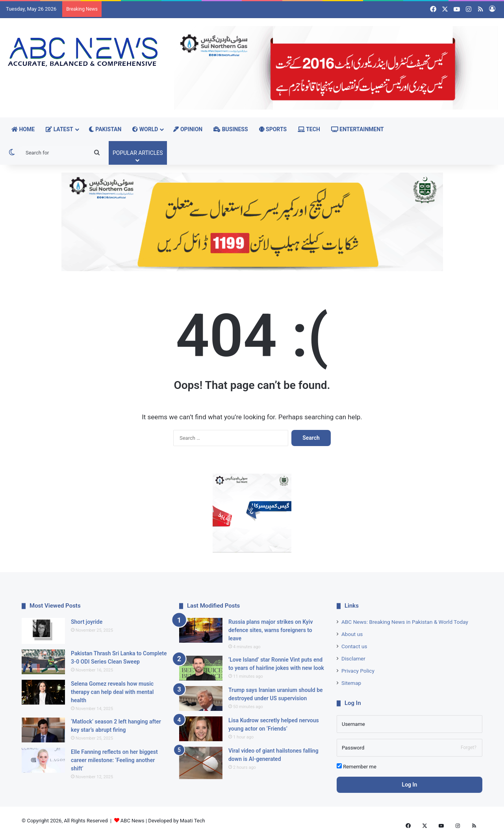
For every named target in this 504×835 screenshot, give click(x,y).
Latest (59, 129)
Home (23, 129)
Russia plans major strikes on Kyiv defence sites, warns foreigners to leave (271, 630)
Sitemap (351, 683)
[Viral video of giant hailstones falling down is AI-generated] (201, 763)
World (145, 129)
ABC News (132, 821)
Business (231, 129)
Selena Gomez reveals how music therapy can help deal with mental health (112, 692)
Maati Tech (193, 821)
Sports (273, 129)
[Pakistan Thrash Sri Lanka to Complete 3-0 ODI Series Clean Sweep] (43, 662)
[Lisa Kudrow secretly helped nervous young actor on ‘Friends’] (201, 729)
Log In (410, 785)
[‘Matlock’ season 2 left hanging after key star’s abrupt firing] (43, 730)
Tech (309, 129)
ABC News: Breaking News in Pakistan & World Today (405, 622)
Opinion (188, 129)
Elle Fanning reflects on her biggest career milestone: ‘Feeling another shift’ (114, 760)
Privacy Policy (358, 671)
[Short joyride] (43, 631)
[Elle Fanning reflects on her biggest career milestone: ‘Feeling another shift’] (43, 760)
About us (352, 634)
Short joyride (87, 622)
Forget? (469, 748)
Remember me (357, 766)
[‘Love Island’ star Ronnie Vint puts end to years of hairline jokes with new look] (201, 668)
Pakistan (105, 129)
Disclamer (353, 658)
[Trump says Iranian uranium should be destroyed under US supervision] (201, 698)
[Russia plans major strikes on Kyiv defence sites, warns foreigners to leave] (201, 630)
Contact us (354, 646)
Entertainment (358, 129)
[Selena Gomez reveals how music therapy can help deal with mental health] (43, 692)
